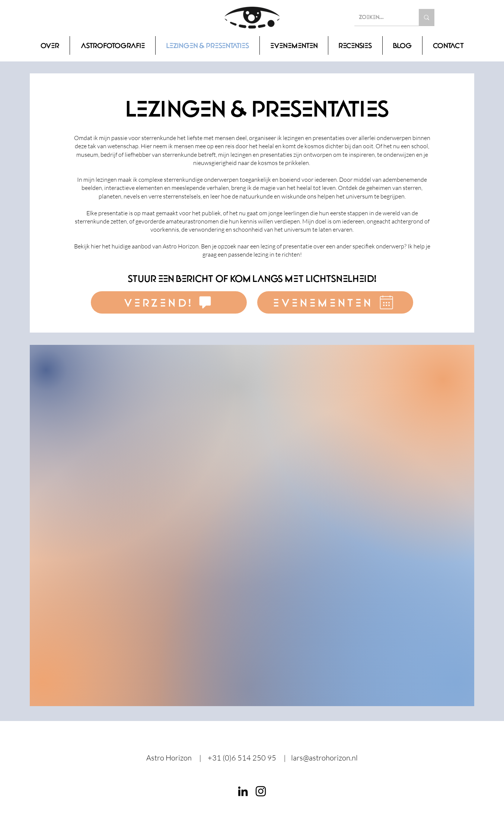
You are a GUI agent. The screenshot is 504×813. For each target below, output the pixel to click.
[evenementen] (335, 302)
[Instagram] (261, 791)
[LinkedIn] (243, 791)
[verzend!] (169, 302)
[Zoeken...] (381, 17)
